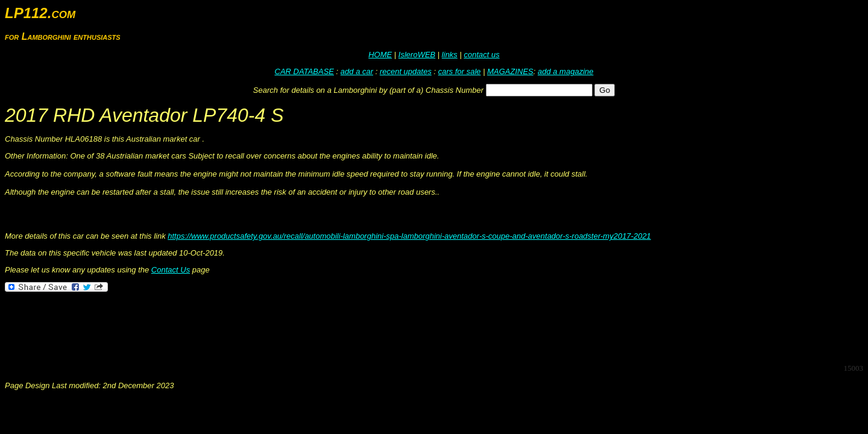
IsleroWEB (417, 55)
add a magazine (566, 71)
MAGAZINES (510, 71)
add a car (357, 71)
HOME (380, 55)
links (450, 55)
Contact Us (171, 270)
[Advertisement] (224, 327)
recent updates (406, 71)
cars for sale (460, 71)
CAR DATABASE (304, 71)
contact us (481, 55)
